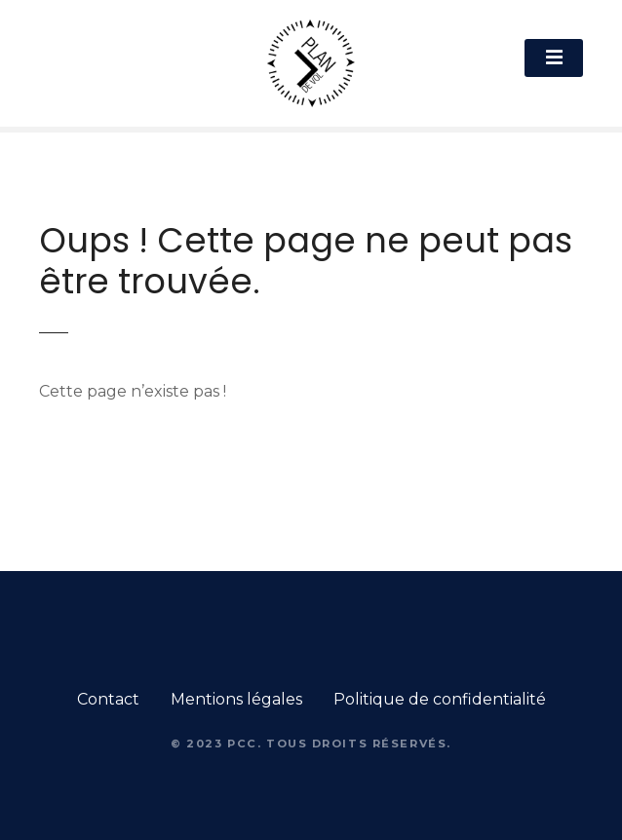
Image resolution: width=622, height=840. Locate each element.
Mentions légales (236, 699)
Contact (108, 699)
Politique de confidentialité (440, 699)
